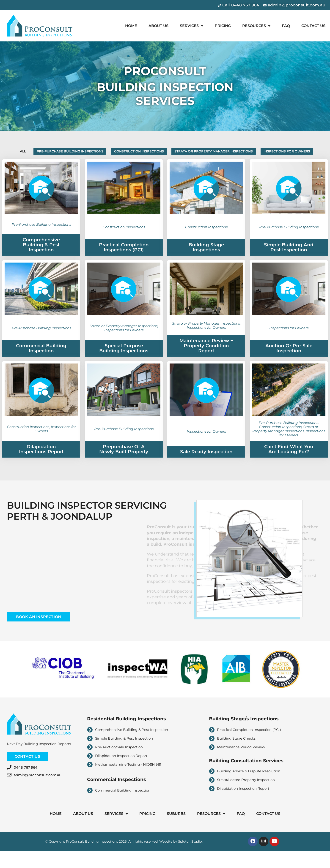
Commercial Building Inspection (41, 364)
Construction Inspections (170, 152)
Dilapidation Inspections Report (41, 465)
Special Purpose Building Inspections (124, 364)
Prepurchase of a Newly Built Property (124, 465)
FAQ (286, 26)
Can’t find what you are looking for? (289, 465)
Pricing (223, 26)
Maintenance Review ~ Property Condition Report (206, 361)
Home (131, 26)
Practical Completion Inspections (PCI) (124, 263)
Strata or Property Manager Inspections (256, 152)
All (35, 152)
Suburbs (176, 829)
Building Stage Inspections (206, 263)
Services (192, 26)
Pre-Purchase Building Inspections (91, 152)
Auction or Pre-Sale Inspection (289, 364)
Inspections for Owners (165, 166)
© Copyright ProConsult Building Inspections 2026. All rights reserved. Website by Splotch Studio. (124, 858)
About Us (158, 26)
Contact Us (313, 26)
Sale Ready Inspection (206, 467)
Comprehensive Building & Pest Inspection (41, 260)
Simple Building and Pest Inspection (289, 263)
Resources (256, 26)
